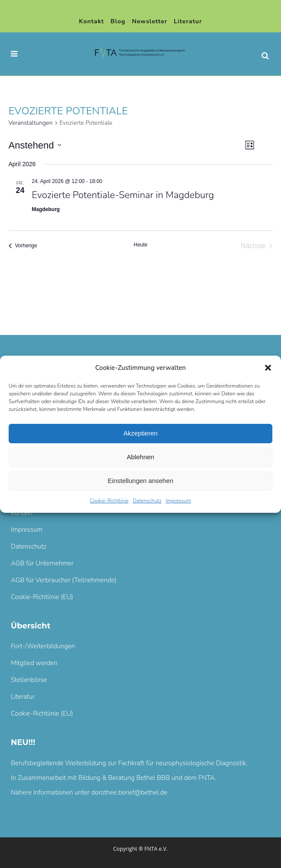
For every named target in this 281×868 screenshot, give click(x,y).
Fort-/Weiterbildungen (43, 646)
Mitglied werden (34, 663)
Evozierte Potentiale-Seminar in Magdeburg (123, 195)
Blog (118, 21)
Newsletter (150, 21)
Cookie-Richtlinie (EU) (42, 597)
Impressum (178, 501)
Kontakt (92, 21)
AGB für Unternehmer (42, 563)
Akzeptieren (140, 433)
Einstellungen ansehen (140, 481)
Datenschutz (147, 501)
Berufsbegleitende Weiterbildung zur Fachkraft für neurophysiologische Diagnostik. (129, 763)
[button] (268, 368)
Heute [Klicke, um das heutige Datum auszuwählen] (140, 245)
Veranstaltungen (31, 123)
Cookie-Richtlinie (109, 501)
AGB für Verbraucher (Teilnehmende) (64, 580)
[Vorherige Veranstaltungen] (23, 246)
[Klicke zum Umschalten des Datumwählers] (35, 145)
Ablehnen (140, 457)
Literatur (188, 21)
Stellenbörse (29, 680)
